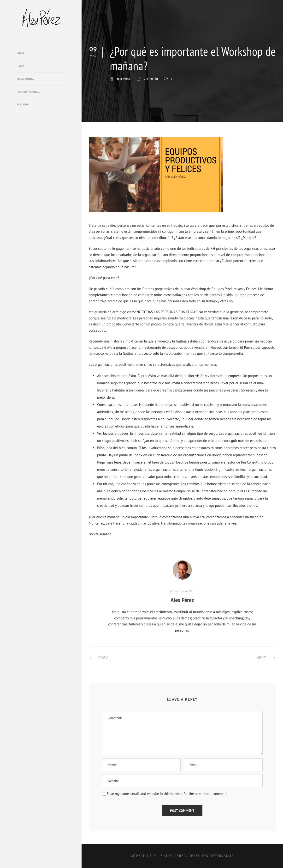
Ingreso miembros (28, 92)
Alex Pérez (124, 79)
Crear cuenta (25, 79)
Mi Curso (22, 104)
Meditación (151, 79)
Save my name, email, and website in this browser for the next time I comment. (167, 794)
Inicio (20, 53)
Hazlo (21, 66)
